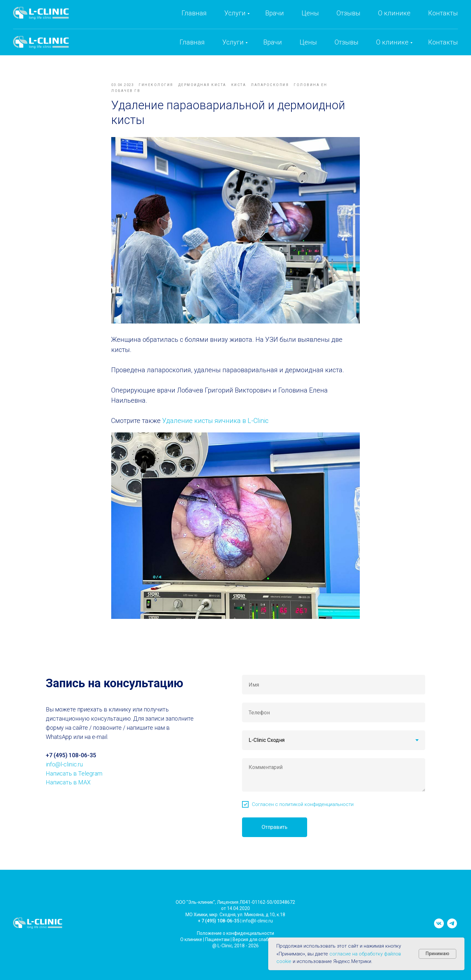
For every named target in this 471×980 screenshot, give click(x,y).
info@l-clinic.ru (400, 20)
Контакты (443, 42)
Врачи (273, 42)
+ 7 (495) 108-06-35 (219, 930)
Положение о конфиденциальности (235, 943)
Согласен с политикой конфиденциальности (303, 814)
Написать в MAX (68, 792)
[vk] (439, 936)
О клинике (392, 42)
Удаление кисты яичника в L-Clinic (215, 426)
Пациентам (217, 949)
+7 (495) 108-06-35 (337, 20)
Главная (192, 42)
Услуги (233, 42)
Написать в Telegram (74, 783)
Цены (308, 42)
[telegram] (452, 936)
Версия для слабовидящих (262, 949)
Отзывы (347, 42)
